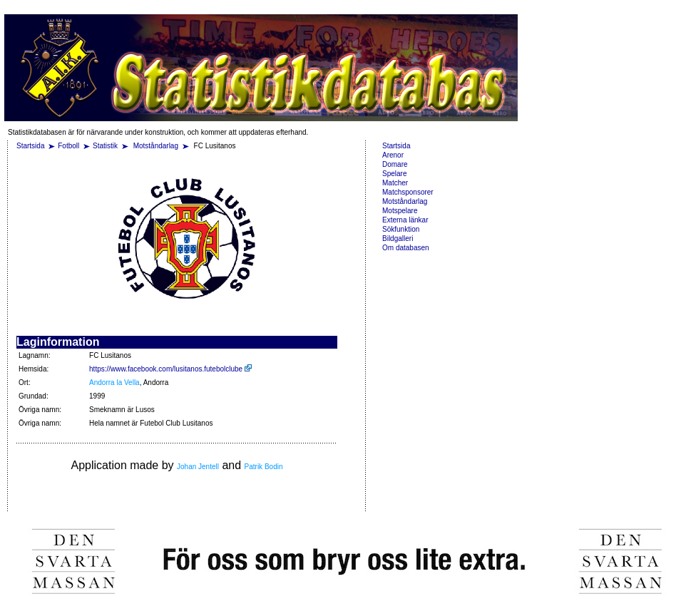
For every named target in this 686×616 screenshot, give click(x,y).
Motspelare (400, 211)
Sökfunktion (401, 229)
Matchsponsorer (408, 192)
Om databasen (406, 248)
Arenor (393, 155)
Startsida (30, 146)
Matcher (395, 183)
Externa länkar (405, 220)
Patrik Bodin (264, 467)
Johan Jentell (198, 467)
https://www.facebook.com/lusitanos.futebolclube (170, 369)
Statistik (105, 146)
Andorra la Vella (114, 383)
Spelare (394, 174)
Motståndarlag (157, 146)
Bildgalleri (398, 238)
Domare (395, 164)
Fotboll (68, 146)
